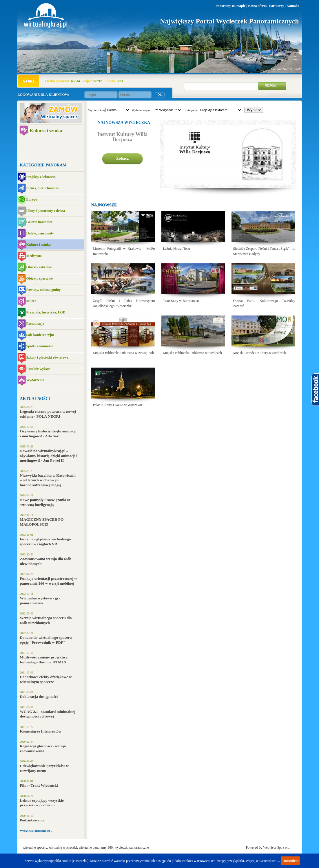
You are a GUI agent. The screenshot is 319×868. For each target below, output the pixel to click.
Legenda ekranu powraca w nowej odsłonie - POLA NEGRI (48, 414)
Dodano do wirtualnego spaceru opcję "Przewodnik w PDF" (46, 640)
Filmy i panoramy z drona (46, 211)
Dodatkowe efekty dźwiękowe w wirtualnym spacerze (46, 679)
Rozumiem (290, 861)
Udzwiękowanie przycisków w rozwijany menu (44, 768)
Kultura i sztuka (46, 131)
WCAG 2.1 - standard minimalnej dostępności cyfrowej (48, 714)
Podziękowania (32, 820)
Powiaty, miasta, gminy (44, 290)
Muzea (31, 301)
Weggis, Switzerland (285, 69)
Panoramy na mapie (230, 6)
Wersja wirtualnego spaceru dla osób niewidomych (46, 620)
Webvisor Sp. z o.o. (277, 847)
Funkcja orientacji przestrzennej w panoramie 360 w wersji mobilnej (49, 581)
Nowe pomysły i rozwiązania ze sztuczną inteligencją (45, 502)
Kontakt (293, 6)
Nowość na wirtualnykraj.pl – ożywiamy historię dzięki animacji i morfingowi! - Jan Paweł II (49, 456)
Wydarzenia (35, 380)
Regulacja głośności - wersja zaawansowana (43, 748)
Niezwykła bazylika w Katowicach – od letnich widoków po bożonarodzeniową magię (48, 480)
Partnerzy (277, 6)
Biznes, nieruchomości (43, 188)
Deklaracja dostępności (39, 697)
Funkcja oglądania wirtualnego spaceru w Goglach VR (45, 542)
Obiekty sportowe (40, 278)
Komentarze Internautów (41, 731)
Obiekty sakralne (39, 267)
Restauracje (35, 324)
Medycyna (34, 256)
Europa (32, 199)
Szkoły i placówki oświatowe (47, 357)
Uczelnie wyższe (38, 369)
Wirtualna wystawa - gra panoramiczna (40, 601)
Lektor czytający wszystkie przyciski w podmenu (42, 803)
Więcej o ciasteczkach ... (263, 861)
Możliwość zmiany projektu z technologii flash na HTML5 (44, 660)
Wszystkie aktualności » (36, 831)
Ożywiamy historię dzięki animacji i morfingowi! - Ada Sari (48, 434)
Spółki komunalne (40, 346)
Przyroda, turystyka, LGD (46, 312)
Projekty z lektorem (41, 177)
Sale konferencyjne (40, 335)
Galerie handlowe (39, 222)
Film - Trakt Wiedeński (39, 785)
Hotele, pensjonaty (40, 233)
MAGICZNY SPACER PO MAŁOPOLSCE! (42, 522)
